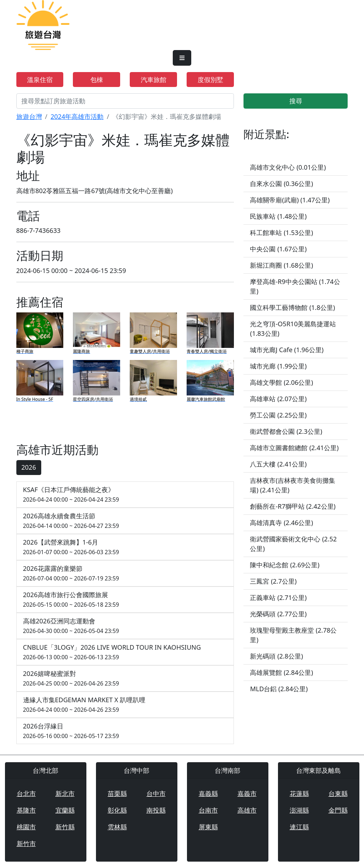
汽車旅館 (154, 80)
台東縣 (338, 793)
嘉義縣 (208, 793)
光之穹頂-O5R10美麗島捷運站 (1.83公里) (293, 329)
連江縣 (299, 827)
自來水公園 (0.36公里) (281, 184)
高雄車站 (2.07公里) (278, 399)
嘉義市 (247, 793)
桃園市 (26, 827)
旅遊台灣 (29, 116)
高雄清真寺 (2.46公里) (281, 523)
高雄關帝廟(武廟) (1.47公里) (290, 200)
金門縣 (338, 810)
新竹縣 (65, 827)
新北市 (65, 793)
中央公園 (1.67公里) (278, 249)
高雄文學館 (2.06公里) (281, 382)
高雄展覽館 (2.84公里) (281, 672)
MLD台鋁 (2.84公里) (279, 689)
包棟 (97, 80)
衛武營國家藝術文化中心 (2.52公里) (293, 544)
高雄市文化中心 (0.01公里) (288, 167)
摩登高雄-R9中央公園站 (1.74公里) (295, 286)
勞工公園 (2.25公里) (278, 415)
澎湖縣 (299, 810)
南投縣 (156, 810)
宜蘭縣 (65, 810)
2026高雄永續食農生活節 (125, 521)
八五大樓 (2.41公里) (278, 464)
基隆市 (26, 810)
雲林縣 (117, 827)
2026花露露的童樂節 (125, 574)
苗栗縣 (117, 793)
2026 (29, 467)
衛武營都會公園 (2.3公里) (286, 431)
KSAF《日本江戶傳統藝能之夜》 (125, 495)
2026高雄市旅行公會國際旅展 (125, 600)
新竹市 (26, 844)
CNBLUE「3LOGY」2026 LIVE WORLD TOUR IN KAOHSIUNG (125, 652)
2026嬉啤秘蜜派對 (125, 679)
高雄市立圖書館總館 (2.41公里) (294, 448)
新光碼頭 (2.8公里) (276, 656)
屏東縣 (208, 827)
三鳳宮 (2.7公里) (273, 581)
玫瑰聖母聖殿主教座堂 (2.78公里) (293, 635)
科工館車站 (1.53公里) (281, 233)
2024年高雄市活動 (77, 116)
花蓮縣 (299, 793)
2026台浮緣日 (125, 731)
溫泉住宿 (40, 80)
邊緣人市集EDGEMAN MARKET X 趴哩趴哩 (125, 705)
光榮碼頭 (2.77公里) (278, 614)
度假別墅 (210, 80)
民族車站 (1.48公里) (278, 216)
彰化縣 (117, 810)
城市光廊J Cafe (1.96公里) (287, 350)
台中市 (156, 793)
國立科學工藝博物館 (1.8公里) (292, 307)
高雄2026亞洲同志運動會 (125, 626)
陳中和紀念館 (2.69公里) (285, 565)
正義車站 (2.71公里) (278, 597)
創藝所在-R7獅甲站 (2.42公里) (293, 506)
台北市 (26, 793)
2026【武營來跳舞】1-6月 (125, 547)
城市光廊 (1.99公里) (278, 366)
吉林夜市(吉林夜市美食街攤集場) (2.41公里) (292, 485)
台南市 (208, 810)
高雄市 (247, 810)
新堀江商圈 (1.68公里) (281, 265)
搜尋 (296, 101)
